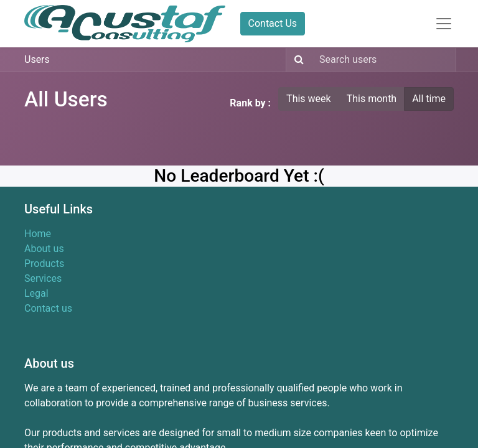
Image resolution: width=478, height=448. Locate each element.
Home (38, 234)
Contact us (48, 308)
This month (372, 99)
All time (429, 99)
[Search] (297, 60)
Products (44, 264)
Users (37, 59)
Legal (36, 293)
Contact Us (273, 23)
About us (44, 249)
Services (43, 278)
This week (309, 99)
